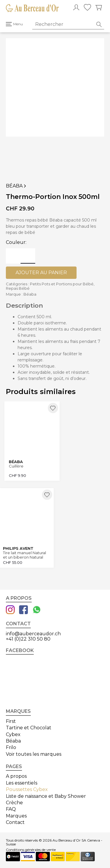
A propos (16, 776)
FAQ (11, 809)
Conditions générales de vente (31, 850)
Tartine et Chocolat (29, 728)
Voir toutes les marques (34, 754)
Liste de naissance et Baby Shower (46, 796)
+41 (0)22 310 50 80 (28, 639)
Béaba (17, 186)
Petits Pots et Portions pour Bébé (62, 284)
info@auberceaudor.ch (33, 634)
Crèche (14, 803)
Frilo (11, 747)
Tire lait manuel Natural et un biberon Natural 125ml (24, 555)
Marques (16, 816)
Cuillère (16, 466)
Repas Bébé (18, 288)
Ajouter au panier (41, 273)
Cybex (13, 734)
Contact (15, 822)
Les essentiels (22, 783)
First (11, 721)
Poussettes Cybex (27, 789)
